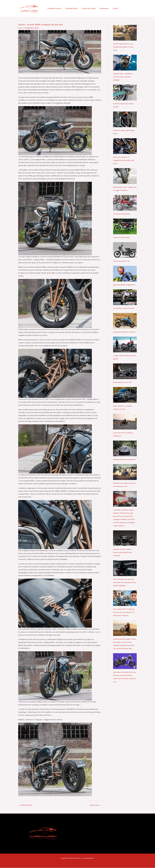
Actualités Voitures (54, 8)
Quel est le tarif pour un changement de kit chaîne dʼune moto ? (125, 160)
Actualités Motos (70, 8)
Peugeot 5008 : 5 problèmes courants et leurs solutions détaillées (123, 77)
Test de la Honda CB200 (122, 237)
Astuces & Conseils (87, 8)
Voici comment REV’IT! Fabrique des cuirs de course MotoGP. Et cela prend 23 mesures (125, 625)
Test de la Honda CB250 (122, 214)
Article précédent (26, 805)
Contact (112, 8)
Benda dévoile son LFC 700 (123, 392)
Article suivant (95, 805)
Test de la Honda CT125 (122, 261)
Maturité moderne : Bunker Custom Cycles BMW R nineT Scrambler (124, 565)
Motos (21, 28)
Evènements (101, 8)
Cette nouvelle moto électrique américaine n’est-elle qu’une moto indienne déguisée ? (124, 595)
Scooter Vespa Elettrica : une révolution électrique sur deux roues (124, 47)
